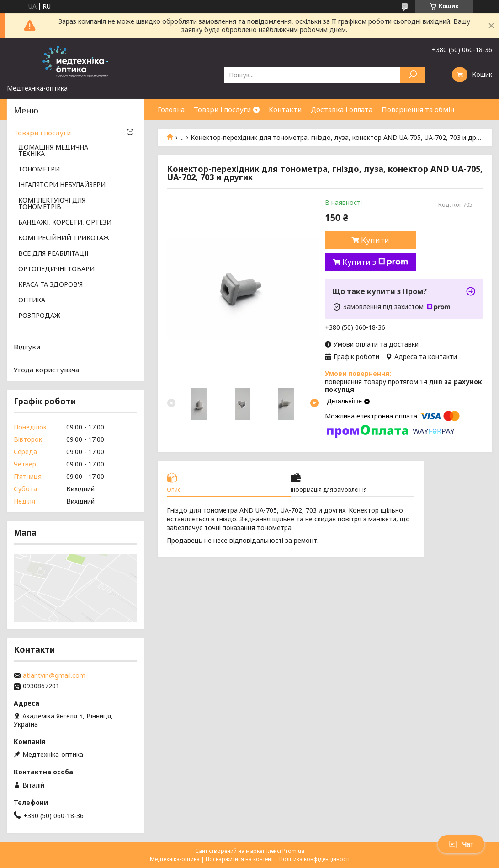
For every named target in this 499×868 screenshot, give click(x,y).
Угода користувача (46, 370)
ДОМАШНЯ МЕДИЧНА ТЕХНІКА (53, 151)
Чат (461, 844)
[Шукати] (413, 75)
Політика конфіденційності (314, 859)
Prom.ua (293, 851)
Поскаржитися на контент (239, 859)
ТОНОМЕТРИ (39, 170)
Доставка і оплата (342, 109)
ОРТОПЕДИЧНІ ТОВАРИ (56, 269)
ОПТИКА (32, 300)
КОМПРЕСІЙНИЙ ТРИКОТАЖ (64, 238)
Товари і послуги (222, 109)
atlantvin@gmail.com (54, 675)
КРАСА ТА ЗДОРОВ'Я (50, 285)
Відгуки (27, 347)
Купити (375, 240)
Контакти (285, 109)
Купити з (375, 262)
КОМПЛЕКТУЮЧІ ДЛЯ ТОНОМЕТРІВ (52, 204)
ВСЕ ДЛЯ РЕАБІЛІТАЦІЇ (53, 254)
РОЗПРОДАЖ (39, 316)
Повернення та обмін (418, 109)
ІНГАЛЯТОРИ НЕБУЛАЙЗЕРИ (62, 185)
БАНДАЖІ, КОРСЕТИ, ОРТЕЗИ (65, 223)
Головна (171, 109)
